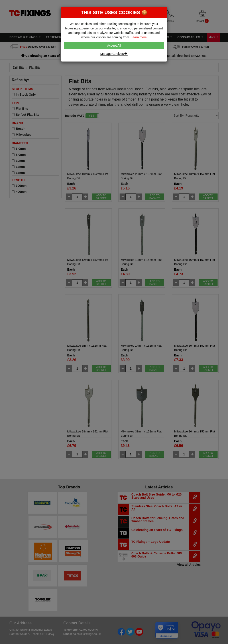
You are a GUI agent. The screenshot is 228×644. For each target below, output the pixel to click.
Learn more (139, 37)
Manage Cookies (114, 54)
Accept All (114, 45)
